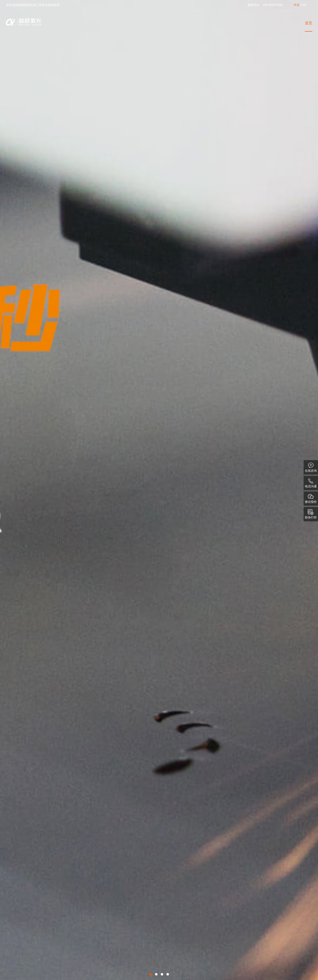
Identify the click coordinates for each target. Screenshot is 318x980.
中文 (297, 5)
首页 (309, 23)
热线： (258, 5)
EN (304, 5)
